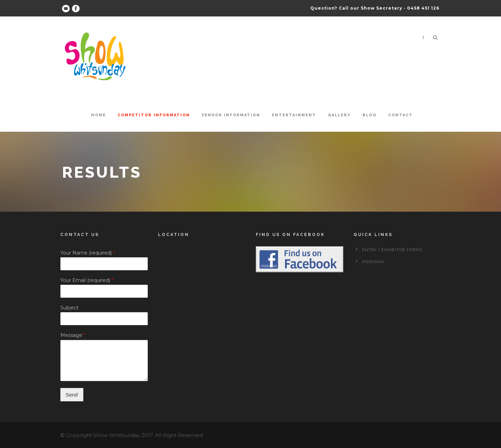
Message (73, 335)
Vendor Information (231, 115)
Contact (401, 115)
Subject (69, 308)
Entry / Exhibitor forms (392, 250)
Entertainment (294, 115)
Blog (369, 115)
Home (99, 115)
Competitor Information (154, 115)
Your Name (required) (88, 253)
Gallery (339, 115)
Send (72, 395)
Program (373, 262)
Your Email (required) (87, 280)
